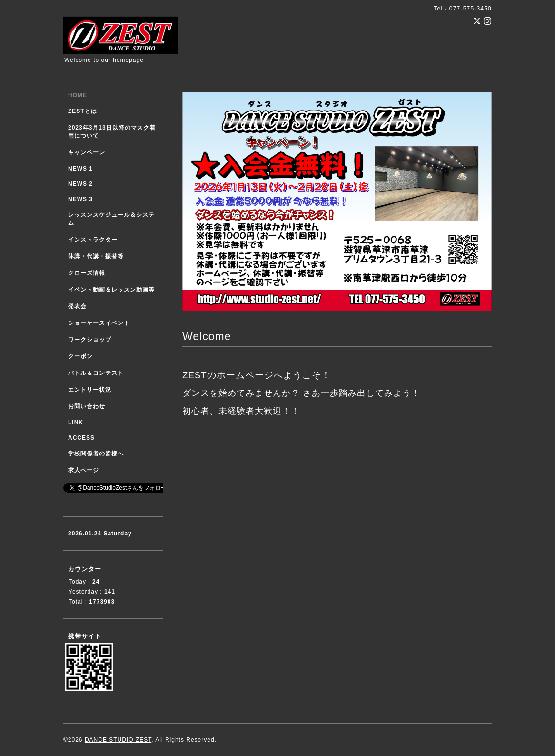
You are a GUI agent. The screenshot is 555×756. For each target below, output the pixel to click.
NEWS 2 (80, 184)
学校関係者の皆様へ (96, 454)
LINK (76, 423)
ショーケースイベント (99, 323)
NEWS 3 (80, 199)
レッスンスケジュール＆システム (111, 219)
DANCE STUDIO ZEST (118, 740)
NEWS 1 (80, 169)
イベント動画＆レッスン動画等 (111, 290)
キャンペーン (87, 152)
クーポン (80, 356)
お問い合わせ (87, 406)
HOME (78, 95)
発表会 (77, 306)
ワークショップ (90, 340)
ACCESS (81, 438)
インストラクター (93, 240)
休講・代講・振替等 (96, 256)
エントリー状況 (90, 390)
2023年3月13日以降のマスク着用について (112, 132)
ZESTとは (83, 111)
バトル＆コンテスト (96, 373)
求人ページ (84, 470)
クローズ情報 (87, 273)
